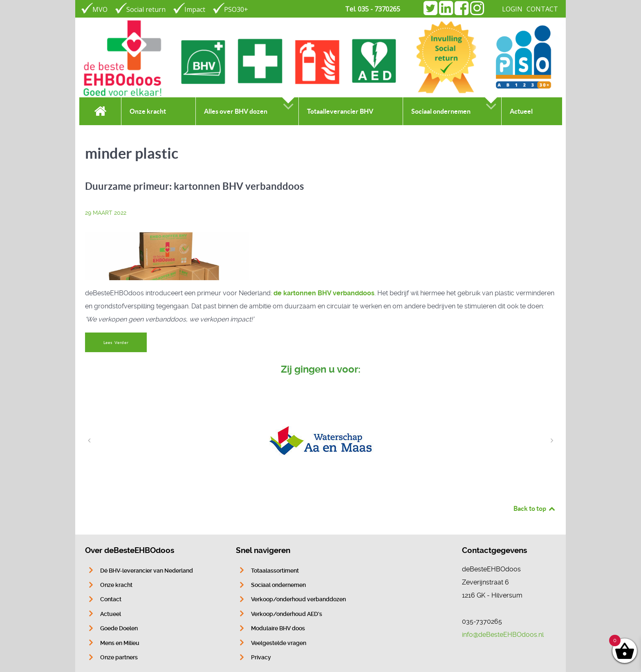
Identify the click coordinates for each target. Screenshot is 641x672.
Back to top (535, 508)
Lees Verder (116, 343)
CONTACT (542, 9)
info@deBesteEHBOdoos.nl (503, 635)
